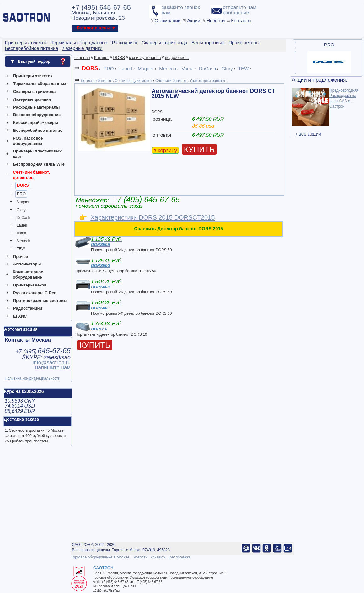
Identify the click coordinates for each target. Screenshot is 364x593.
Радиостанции (28, 308)
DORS (23, 185)
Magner (23, 202)
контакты (158, 557)
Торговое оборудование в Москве (100, 557)
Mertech (23, 241)
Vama (21, 233)
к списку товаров (145, 58)
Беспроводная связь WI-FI (40, 164)
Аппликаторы (27, 264)
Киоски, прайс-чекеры (36, 123)
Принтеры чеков (30, 285)
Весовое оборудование (37, 115)
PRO (21, 194)
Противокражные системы (40, 300)
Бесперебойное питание (38, 130)
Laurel (22, 225)
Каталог (102, 58)
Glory (21, 210)
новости (141, 557)
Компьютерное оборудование (28, 275)
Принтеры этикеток (33, 76)
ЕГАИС (20, 316)
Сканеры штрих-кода (34, 91)
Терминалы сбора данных (40, 84)
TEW (21, 249)
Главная (82, 58)
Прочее (21, 256)
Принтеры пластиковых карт (37, 154)
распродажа (180, 557)
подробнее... (177, 58)
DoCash (23, 218)
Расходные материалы (36, 107)
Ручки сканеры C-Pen (35, 293)
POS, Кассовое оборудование (28, 141)
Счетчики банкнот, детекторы (31, 175)
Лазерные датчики (32, 99)
